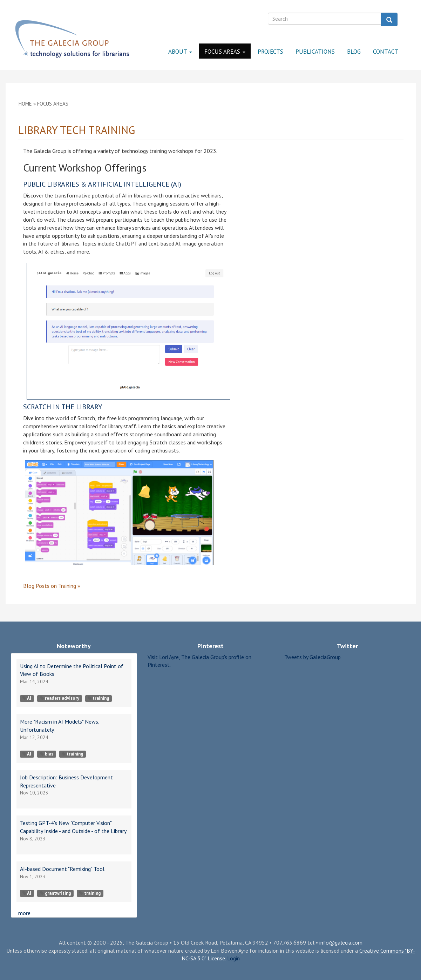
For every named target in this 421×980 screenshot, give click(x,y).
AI (27, 698)
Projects (270, 52)
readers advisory (60, 698)
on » (52, 586)
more (24, 913)
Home (25, 104)
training (98, 698)
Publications (315, 52)
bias (47, 754)
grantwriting (55, 893)
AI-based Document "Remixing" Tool (62, 869)
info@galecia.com (341, 942)
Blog (354, 52)
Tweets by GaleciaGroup (313, 657)
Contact (386, 52)
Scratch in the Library (63, 407)
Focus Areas (225, 52)
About (180, 52)
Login (233, 958)
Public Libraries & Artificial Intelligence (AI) (102, 184)
